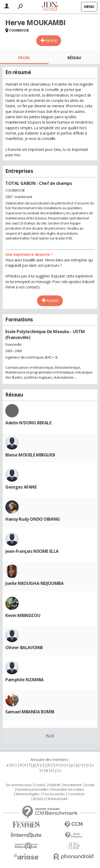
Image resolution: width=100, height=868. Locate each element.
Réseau (74, 58)
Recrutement (72, 785)
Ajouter (51, 40)
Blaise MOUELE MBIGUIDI (30, 455)
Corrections (76, 794)
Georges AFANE (21, 487)
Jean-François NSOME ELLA (32, 551)
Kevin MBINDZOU (23, 615)
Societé (89, 785)
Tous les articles (54, 794)
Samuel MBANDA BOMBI (30, 712)
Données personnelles (33, 790)
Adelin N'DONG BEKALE (28, 423)
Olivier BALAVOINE (24, 648)
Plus (50, 736)
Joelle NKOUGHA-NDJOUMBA (34, 583)
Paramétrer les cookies (68, 790)
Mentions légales (27, 794)
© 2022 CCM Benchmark (50, 799)
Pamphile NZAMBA (25, 680)
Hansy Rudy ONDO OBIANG (33, 519)
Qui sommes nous (19, 785)
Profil (24, 58)
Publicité (54, 785)
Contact (40, 785)
